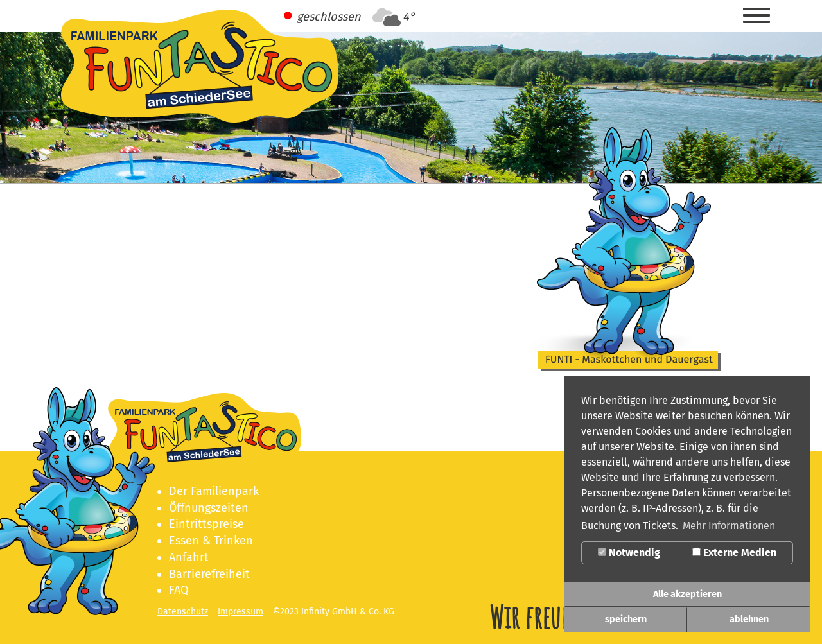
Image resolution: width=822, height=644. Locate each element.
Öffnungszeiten (209, 508)
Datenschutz (183, 612)
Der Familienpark (214, 491)
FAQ (179, 590)
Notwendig (629, 553)
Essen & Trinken (211, 541)
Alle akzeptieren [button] (687, 594)
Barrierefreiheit (209, 574)
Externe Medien (734, 553)
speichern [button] (626, 619)
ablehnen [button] (749, 619)
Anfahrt (189, 557)
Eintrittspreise (206, 524)
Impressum (240, 612)
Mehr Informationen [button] (729, 526)
